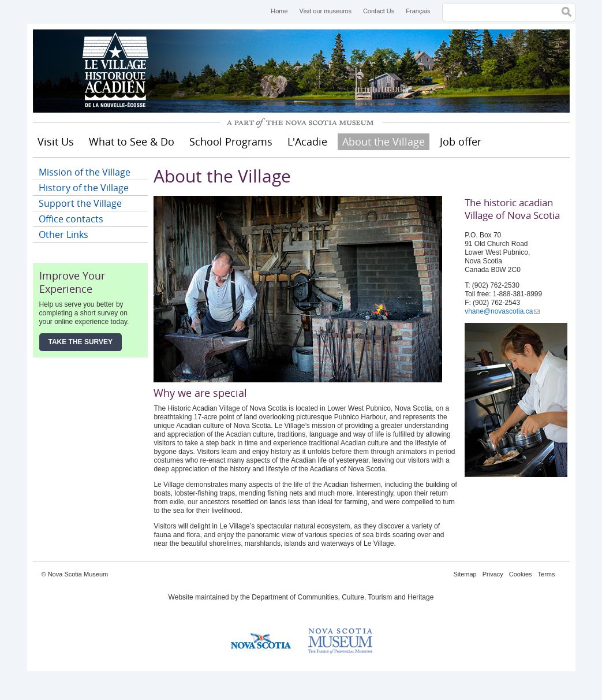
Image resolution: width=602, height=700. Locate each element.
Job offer (461, 142)
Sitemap (465, 574)
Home (279, 11)
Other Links (63, 234)
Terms (547, 574)
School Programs (231, 142)
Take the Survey (81, 342)
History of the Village (84, 188)
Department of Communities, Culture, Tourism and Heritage (343, 597)
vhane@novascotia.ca (502, 311)
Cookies (521, 574)
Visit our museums (326, 11)
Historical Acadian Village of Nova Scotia (119, 71)
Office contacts (71, 219)
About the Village (384, 142)
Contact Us (379, 11)
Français (418, 11)
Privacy (493, 574)
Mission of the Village (85, 172)
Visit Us (56, 142)
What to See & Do (132, 142)
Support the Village (80, 203)
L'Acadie (307, 142)
